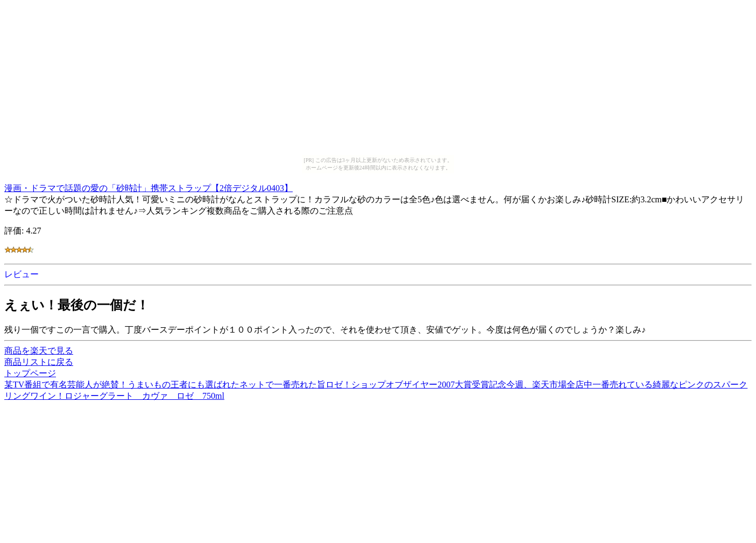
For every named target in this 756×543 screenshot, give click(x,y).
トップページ (30, 373)
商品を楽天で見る (39, 351)
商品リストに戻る (39, 362)
